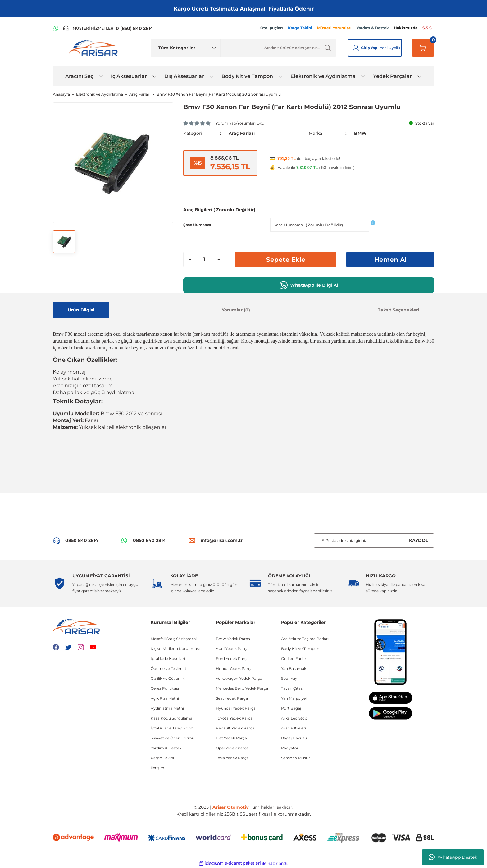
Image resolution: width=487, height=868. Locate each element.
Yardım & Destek (166, 748)
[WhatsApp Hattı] (56, 28)
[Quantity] (204, 260)
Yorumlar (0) (236, 310)
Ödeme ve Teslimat (168, 668)
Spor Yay (289, 678)
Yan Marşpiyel (294, 698)
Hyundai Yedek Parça (236, 708)
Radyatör (290, 748)
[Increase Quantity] (219, 260)
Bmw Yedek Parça (233, 639)
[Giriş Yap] (356, 48)
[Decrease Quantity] (190, 260)
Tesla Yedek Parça (232, 758)
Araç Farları (242, 133)
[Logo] (95, 48)
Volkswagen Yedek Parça (239, 678)
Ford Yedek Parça (232, 659)
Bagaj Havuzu (294, 738)
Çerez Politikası (165, 688)
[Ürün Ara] (278, 48)
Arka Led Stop (294, 718)
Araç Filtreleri (294, 728)
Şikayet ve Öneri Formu (173, 738)
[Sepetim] (423, 48)
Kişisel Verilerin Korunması (175, 649)
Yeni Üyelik (390, 48)
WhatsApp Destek (453, 857)
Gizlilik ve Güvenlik (168, 678)
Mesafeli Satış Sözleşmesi (174, 639)
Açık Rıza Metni (165, 698)
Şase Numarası (197, 225)
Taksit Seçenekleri (398, 310)
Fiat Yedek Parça (231, 738)
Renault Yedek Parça (235, 728)
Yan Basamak (294, 668)
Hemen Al (390, 260)
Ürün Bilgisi (81, 310)
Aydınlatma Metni (167, 708)
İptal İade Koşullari (168, 659)
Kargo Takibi (162, 758)
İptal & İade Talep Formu (173, 728)
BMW (360, 133)
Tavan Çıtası (292, 688)
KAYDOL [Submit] (419, 540)
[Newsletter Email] (374, 540)
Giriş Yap (369, 48)
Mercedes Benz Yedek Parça (242, 688)
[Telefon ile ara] (108, 28)
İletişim (157, 768)
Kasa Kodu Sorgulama (171, 718)
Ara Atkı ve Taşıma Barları (305, 639)
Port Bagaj (291, 708)
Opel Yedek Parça (232, 748)
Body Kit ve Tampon (300, 649)
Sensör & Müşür (296, 758)
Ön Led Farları (294, 659)
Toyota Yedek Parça (234, 718)
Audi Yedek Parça (232, 649)
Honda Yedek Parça (234, 668)
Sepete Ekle (286, 260)
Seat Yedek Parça (232, 698)
